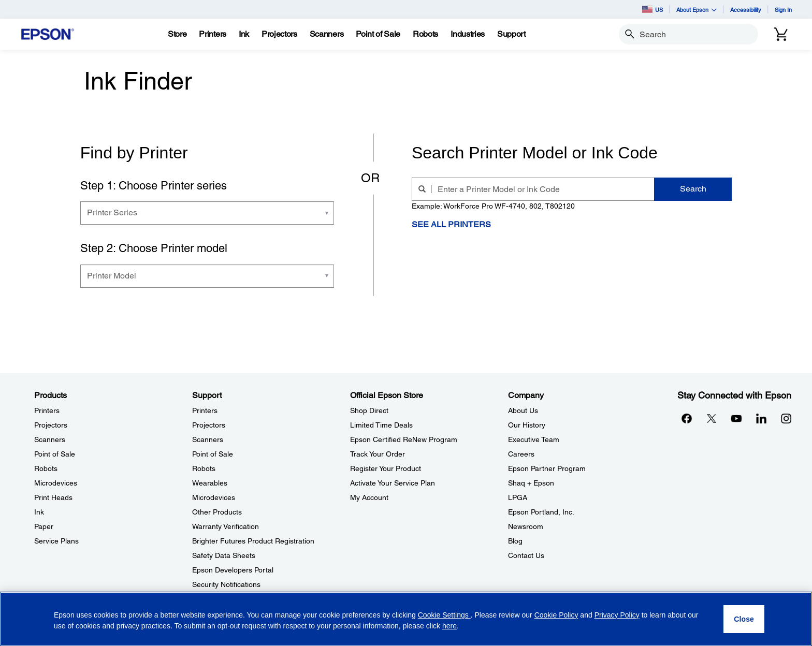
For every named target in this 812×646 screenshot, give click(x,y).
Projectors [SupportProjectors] (209, 425)
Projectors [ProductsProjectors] (51, 425)
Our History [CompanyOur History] (527, 425)
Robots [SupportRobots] (204, 468)
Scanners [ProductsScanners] (50, 439)
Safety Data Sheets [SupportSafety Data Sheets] (224, 555)
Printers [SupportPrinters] (205, 410)
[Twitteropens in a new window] (712, 418)
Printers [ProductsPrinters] (47, 410)
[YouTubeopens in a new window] (736, 418)
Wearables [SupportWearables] (210, 483)
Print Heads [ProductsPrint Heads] (53, 497)
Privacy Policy (617, 615)
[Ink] (244, 34)
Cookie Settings (444, 615)
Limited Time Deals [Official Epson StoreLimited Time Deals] (381, 425)
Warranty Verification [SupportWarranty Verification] (226, 526)
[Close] (744, 619)
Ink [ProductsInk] (39, 512)
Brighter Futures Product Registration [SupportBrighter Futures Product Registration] (253, 541)
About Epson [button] (697, 10)
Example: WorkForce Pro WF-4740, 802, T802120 (493, 206)
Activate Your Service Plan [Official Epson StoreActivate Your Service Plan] (393, 483)
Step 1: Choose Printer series (154, 186)
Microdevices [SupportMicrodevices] (214, 497)
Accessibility (746, 10)
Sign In (783, 10)
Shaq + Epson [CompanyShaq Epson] (531, 483)
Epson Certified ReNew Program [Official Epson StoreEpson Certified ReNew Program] (404, 439)
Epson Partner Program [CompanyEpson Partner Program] (547, 468)
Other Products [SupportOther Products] (217, 512)
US (653, 9)
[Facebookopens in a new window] (687, 418)
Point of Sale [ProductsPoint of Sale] (55, 454)
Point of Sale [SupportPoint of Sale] (213, 454)
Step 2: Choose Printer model (154, 248)
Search (693, 189)
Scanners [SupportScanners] (208, 439)
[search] (425, 189)
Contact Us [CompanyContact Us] (526, 555)
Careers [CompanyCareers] (521, 454)
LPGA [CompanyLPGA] (518, 497)
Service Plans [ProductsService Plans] (56, 541)
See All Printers (451, 224)
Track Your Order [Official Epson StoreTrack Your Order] (378, 454)
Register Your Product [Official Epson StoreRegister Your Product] (386, 468)
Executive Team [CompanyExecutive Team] (534, 439)
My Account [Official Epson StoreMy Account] (369, 497)
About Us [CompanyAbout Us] (523, 410)
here (450, 626)
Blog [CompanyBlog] (515, 541)
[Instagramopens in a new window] (786, 418)
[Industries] (468, 34)
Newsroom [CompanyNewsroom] (526, 526)
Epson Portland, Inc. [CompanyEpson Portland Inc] (541, 512)
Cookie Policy (556, 615)
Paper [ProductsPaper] (44, 526)
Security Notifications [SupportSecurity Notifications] (226, 584)
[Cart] (781, 34)
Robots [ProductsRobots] (46, 468)
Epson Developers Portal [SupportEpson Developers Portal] (233, 570)
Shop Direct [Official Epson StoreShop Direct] (369, 410)
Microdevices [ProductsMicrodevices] (56, 483)
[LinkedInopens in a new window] (761, 418)
